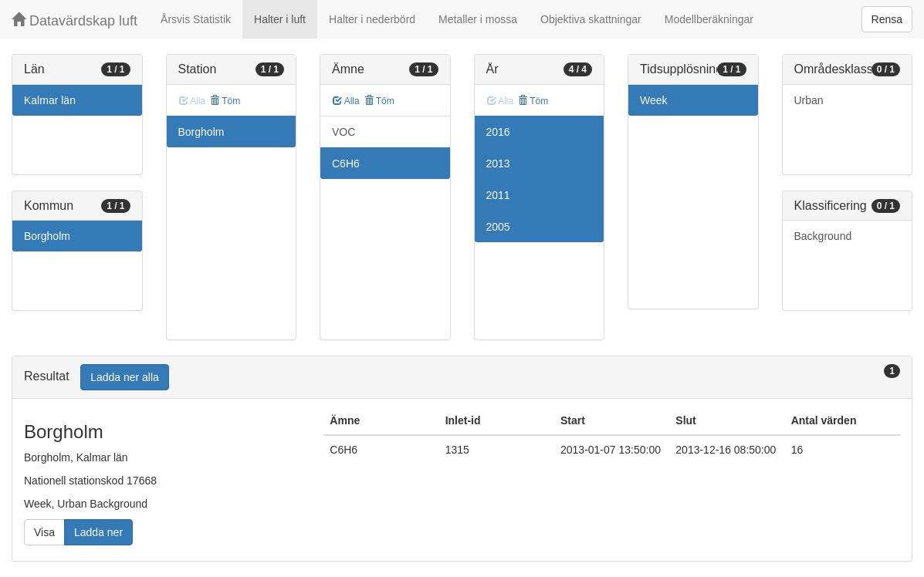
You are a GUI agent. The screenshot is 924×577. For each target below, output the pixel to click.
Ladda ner (98, 532)
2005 (498, 227)
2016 (498, 132)
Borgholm (47, 236)
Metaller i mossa (478, 19)
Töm (225, 101)
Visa (44, 532)
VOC (344, 132)
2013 (498, 164)
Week (654, 100)
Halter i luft (280, 19)
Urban (809, 100)
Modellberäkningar (709, 19)
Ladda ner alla (125, 377)
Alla (346, 101)
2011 (498, 195)
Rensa (887, 19)
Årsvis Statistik (196, 19)
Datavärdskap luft (74, 20)
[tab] (462, 378)
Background (823, 236)
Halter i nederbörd (372, 19)
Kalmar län (50, 100)
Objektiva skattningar (591, 19)
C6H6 (346, 164)
